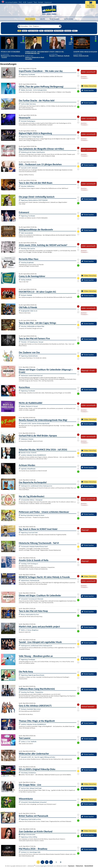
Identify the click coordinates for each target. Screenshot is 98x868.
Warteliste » (84, 76)
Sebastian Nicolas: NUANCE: (28, 453)
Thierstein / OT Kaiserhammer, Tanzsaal (32, 342)
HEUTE (42, 19)
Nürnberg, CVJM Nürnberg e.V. (30, 564)
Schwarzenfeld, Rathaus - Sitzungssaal (32, 500)
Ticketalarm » (84, 78)
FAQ (20, 2)
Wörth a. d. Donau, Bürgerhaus (30, 630)
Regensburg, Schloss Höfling (29, 837)
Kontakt (41, 2)
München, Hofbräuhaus (28, 186)
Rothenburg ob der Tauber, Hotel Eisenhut (33, 152)
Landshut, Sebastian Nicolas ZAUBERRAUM (33, 455)
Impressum (48, 2)
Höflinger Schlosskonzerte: (27, 834)
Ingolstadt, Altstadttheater (28, 469)
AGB (24, 2)
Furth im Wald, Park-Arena (28, 104)
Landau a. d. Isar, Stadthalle (29, 742)
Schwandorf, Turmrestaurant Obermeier (32, 599)
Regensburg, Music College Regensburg (32, 137)
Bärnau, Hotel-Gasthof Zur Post (30, 614)
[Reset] (60, 26)
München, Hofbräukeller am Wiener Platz (33, 326)
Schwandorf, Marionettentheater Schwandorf (34, 802)
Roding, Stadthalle (26, 280)
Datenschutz (79, 866)
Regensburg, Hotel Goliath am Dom (31, 819)
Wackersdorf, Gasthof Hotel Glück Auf (32, 376)
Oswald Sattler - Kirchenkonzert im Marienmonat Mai (37, 53)
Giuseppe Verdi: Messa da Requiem (85, 52)
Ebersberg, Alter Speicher (28, 249)
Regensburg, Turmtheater (28, 74)
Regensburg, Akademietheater (29, 356)
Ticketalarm (54, 19)
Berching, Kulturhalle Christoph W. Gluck (33, 515)
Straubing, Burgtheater (27, 262)
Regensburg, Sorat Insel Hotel (29, 533)
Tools (35, 2)
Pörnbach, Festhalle (26, 295)
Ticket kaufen (88, 90)
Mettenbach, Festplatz (27, 439)
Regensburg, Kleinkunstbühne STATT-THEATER (34, 200)
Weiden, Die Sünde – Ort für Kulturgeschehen (34, 90)
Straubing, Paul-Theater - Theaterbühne (32, 692)
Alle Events (30, 19)
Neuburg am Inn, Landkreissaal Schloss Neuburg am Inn (37, 486)
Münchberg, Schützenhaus (28, 773)
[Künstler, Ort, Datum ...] (39, 26)
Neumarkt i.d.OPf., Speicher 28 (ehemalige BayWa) (35, 423)
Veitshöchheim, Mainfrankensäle (30, 581)
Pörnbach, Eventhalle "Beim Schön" (31, 709)
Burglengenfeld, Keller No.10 (29, 311)
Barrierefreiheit (89, 866)
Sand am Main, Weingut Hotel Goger (31, 788)
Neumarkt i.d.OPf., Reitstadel (29, 168)
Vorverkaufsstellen (11, 2)
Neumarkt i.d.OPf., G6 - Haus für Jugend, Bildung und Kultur (38, 757)
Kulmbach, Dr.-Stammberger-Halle (31, 852)
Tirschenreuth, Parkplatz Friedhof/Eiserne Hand (34, 546)
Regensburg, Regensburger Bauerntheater (33, 675)
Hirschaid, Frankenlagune (28, 121)
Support (30, 2)
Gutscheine (69, 19)
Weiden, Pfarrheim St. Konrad (29, 406)
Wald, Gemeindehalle (27, 233)
